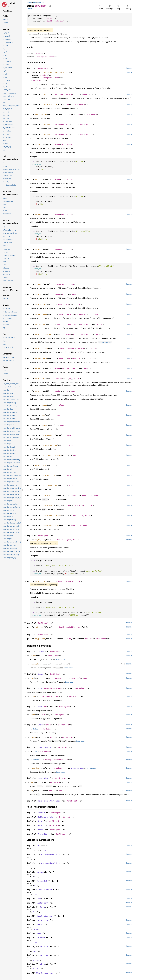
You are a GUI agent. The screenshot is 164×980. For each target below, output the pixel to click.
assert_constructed (51, 515)
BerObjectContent (56, 21)
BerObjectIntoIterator (56, 760)
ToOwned (41, 938)
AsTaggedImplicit (51, 863)
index (33, 737)
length (45, 425)
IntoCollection (45, 916)
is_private (40, 465)
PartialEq (43, 778)
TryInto (44, 955)
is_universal (48, 435)
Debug (41, 674)
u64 (63, 214)
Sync (40, 825)
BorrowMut (42, 881)
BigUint (69, 581)
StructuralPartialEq (49, 801)
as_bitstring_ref (44, 334)
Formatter (56, 678)
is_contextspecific (51, 455)
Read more (60, 659)
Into (42, 907)
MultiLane (37, 969)
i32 (63, 179)
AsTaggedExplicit (51, 854)
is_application (49, 445)
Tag (75, 324)
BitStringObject (81, 334)
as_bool (39, 284)
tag (43, 415)
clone (33, 656)
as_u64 (38, 214)
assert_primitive (50, 525)
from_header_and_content (54, 72)
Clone (41, 651)
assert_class (48, 495)
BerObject (43, 68)
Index (41, 725)
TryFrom (44, 946)
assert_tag (47, 505)
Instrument (42, 903)
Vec (56, 124)
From (40, 688)
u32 (63, 249)
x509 (39, 3)
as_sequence (41, 358)
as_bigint (40, 540)
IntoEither (42, 920)
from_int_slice (49, 104)
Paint (39, 924)
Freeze (41, 813)
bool (64, 284)
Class (68, 324)
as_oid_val (40, 304)
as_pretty (40, 639)
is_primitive (48, 475)
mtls (34, 3)
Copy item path (50, 6)
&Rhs (51, 791)
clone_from (36, 664)
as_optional (41, 314)
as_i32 (38, 179)
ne (32, 791)
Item (35, 751)
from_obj (46, 94)
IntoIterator (45, 747)
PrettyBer (101, 639)
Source (30, 9)
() (91, 495)
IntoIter (37, 760)
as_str (38, 391)
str (67, 391)
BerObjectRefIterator (70, 627)
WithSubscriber (45, 973)
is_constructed (49, 485)
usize (68, 639)
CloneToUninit (44, 890)
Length (63, 425)
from (33, 696)
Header (49, 18)
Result (57, 144)
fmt (32, 678)
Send (40, 821)
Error (69, 144)
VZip (42, 964)
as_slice (39, 378)
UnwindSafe (44, 834)
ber (43, 3)
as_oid (38, 294)
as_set (38, 368)
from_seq (46, 124)
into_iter (36, 768)
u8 (68, 104)
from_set (46, 134)
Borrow (40, 872)
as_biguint (40, 581)
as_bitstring (42, 348)
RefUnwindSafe (45, 817)
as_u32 (38, 249)
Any (38, 846)
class (44, 405)
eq (32, 782)
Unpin (41, 830)
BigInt (68, 540)
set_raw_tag (41, 114)
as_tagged (40, 324)
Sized (45, 850)
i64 (63, 144)
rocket (11, 3)
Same (39, 933)
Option (68, 114)
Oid (64, 294)
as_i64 (38, 144)
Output (36, 729)
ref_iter (39, 627)
